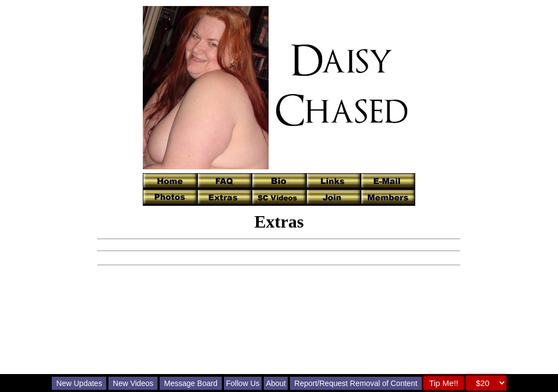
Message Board (191, 383)
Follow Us (243, 383)
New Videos (133, 383)
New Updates (79, 383)
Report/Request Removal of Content (356, 383)
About (276, 383)
